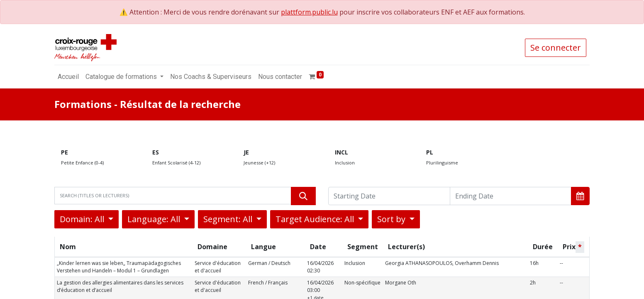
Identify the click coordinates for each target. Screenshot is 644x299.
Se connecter (556, 48)
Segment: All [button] (229, 219)
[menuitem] (68, 77)
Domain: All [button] (83, 219)
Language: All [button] (155, 219)
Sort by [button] (392, 219)
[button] (580, 196)
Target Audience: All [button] (316, 219)
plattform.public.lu (309, 12)
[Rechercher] (303, 196)
